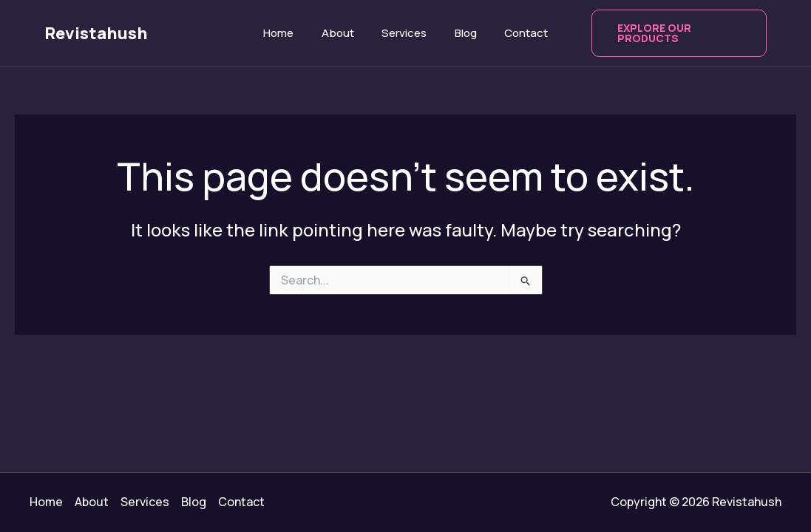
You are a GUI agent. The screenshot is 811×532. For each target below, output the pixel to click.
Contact (515, 33)
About (343, 33)
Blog (460, 33)
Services (404, 33)
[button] (672, 33)
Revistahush (96, 33)
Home (289, 33)
